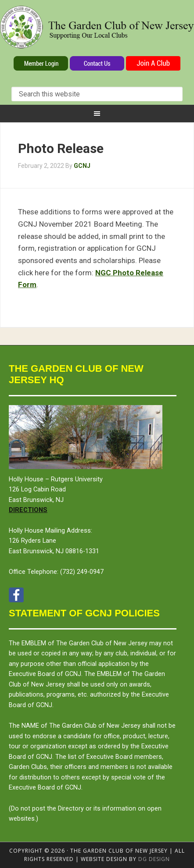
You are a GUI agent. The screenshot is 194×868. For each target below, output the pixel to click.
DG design (154, 859)
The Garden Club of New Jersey (97, 30)
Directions (28, 510)
